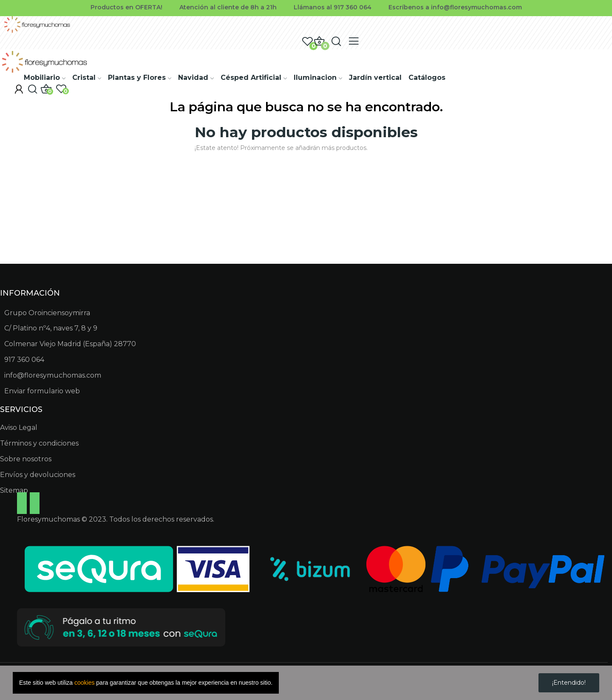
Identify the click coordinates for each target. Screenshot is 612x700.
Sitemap (14, 490)
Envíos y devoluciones (38, 475)
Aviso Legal (19, 428)
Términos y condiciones (39, 443)
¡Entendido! (569, 683)
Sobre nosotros (26, 459)
